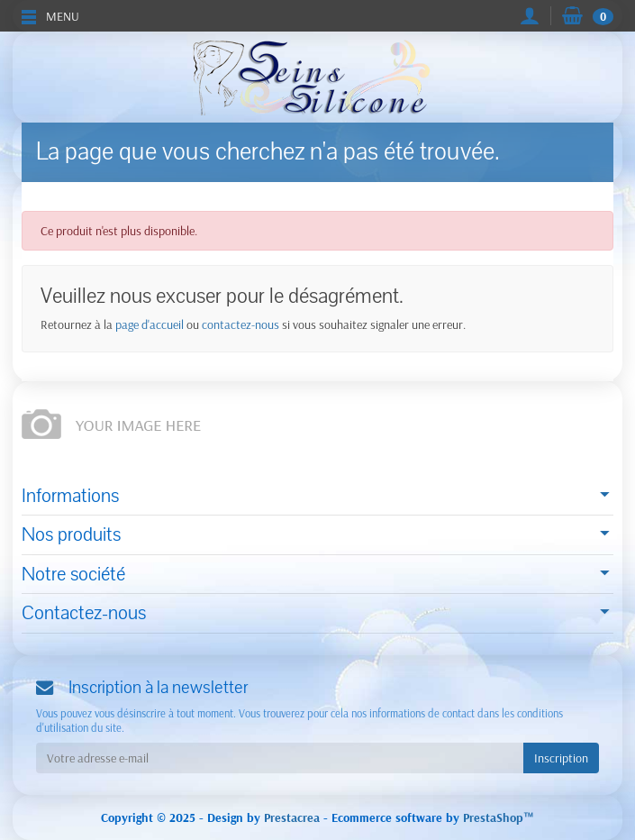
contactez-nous (240, 324)
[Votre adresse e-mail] (280, 758)
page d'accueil (150, 324)
